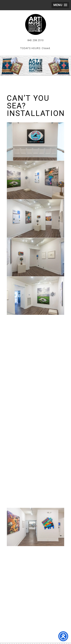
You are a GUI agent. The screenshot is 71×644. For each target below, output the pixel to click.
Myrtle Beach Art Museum (36, 24)
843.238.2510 (35, 40)
